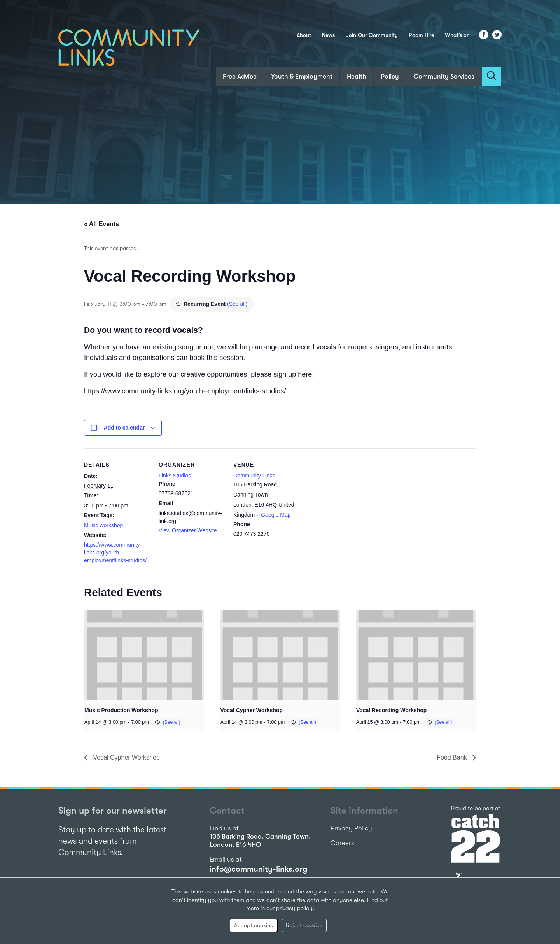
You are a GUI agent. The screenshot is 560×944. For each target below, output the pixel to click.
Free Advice (240, 76)
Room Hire (421, 35)
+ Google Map (273, 515)
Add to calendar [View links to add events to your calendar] (124, 428)
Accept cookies (254, 925)
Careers (342, 843)
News (328, 35)
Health (357, 76)
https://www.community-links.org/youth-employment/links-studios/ (186, 391)
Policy (390, 76)
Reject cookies (304, 925)
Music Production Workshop (121, 710)
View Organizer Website (188, 530)
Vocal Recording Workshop (392, 710)
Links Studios (175, 476)
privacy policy (294, 908)
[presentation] (144, 655)
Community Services (444, 76)
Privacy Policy (351, 828)
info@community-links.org (258, 869)
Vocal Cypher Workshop (251, 710)
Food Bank (453, 757)
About (304, 35)
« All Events (101, 224)
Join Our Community (372, 35)
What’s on (457, 35)
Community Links (254, 476)
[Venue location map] (349, 502)
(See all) (237, 304)
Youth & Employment (302, 76)
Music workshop (103, 525)
